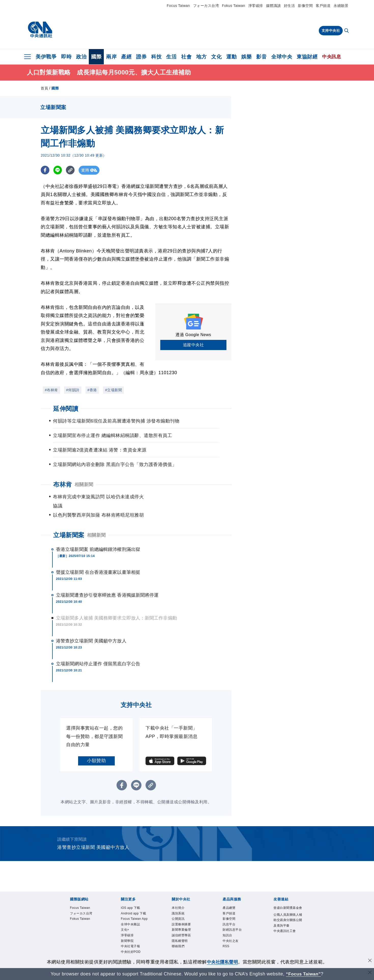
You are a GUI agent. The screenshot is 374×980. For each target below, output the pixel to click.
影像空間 (305, 6)
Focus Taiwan (178, 6)
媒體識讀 (274, 6)
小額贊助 (96, 751)
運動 (231, 57)
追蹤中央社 (193, 345)
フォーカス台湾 (206, 6)
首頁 (44, 88)
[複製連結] (71, 170)
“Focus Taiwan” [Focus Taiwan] (303, 974)
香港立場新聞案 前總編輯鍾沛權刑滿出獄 (98, 540)
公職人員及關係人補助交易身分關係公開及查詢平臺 (287, 923)
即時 (66, 57)
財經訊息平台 (236, 926)
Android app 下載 (136, 909)
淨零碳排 (256, 6)
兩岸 (111, 57)
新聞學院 (130, 952)
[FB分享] (45, 170)
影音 (261, 57)
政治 (81, 57)
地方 (201, 57)
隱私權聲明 (183, 939)
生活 (171, 57)
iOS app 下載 (134, 899)
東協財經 (307, 57)
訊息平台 (232, 919)
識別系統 (181, 906)
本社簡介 (181, 899)
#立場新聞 (113, 390)
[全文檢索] (347, 31)
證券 (141, 57)
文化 (216, 57)
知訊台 (229, 932)
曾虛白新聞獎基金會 (287, 903)
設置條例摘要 (185, 919)
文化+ (127, 939)
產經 (126, 57)
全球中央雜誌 (134, 932)
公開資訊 (181, 913)
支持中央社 (331, 31)
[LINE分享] (58, 170)
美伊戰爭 (46, 57)
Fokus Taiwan (233, 6)
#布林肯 (51, 390)
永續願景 (341, 6)
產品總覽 (232, 899)
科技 (156, 57)
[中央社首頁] (40, 30)
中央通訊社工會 (287, 943)
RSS (227, 946)
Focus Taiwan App (134, 922)
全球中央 (282, 57)
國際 (96, 57)
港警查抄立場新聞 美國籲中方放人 (91, 632)
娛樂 (246, 57)
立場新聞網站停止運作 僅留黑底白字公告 (98, 655)
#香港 (92, 390)
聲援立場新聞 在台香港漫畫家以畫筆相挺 (98, 563)
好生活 (290, 6)
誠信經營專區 (185, 932)
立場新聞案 (69, 526)
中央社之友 (234, 939)
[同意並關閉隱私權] (370, 961)
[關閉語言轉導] (370, 973)
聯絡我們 (181, 946)
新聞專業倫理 (185, 926)
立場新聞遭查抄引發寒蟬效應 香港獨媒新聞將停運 (107, 586)
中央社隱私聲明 (222, 962)
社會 (186, 57)
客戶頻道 (323, 6)
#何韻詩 (73, 390)
